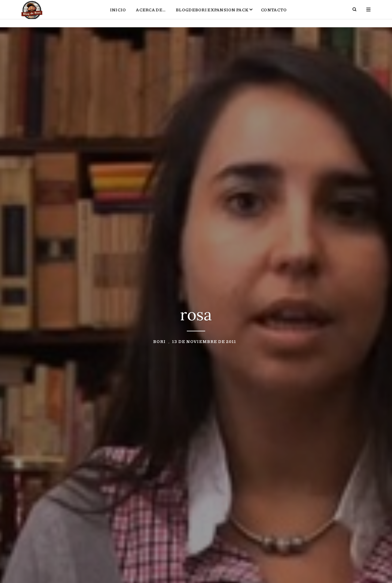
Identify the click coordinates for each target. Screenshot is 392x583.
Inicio (118, 14)
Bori (159, 342)
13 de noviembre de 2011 (204, 342)
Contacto (274, 14)
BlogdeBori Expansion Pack (212, 14)
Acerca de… (151, 14)
